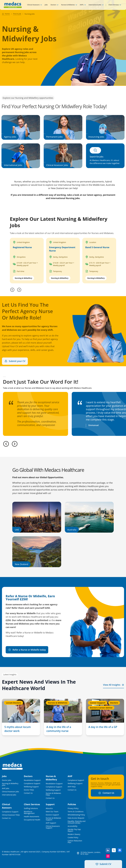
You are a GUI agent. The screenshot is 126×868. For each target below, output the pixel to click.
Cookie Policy (73, 838)
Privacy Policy (73, 808)
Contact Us (28, 793)
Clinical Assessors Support (53, 827)
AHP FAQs (72, 787)
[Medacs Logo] (12, 766)
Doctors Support (52, 815)
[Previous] (12, 290)
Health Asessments (32, 817)
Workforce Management (29, 812)
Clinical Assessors (33, 5)
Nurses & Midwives (68, 5)
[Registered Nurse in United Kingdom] (27, 261)
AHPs (82, 5)
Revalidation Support (32, 780)
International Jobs (95, 5)
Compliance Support (32, 783)
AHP (70, 776)
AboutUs (49, 808)
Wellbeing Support (31, 787)
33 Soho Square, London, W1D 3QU (91, 853)
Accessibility (72, 826)
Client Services (114, 5)
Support (50, 804)
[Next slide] (15, 444)
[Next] (19, 290)
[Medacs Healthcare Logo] (13, 5)
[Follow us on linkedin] (108, 850)
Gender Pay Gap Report (74, 830)
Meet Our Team (52, 812)
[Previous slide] (6, 444)
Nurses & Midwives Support (53, 819)
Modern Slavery (74, 834)
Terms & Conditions (76, 812)
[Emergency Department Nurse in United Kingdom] (63, 261)
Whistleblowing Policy (76, 815)
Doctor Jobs (7, 780)
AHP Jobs (6, 788)
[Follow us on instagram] (108, 856)
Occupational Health (32, 820)
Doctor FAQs (29, 790)
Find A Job (17, 14)
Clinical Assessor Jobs (10, 792)
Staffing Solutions (31, 808)
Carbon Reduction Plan (75, 842)
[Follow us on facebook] (120, 850)
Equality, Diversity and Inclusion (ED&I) (77, 822)
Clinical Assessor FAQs (11, 815)
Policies (72, 804)
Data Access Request (76, 818)
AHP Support (51, 823)
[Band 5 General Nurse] (99, 261)
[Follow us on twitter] (114, 850)
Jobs (46, 5)
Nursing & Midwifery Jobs (10, 784)
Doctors (53, 5)
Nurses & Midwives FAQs (53, 794)
